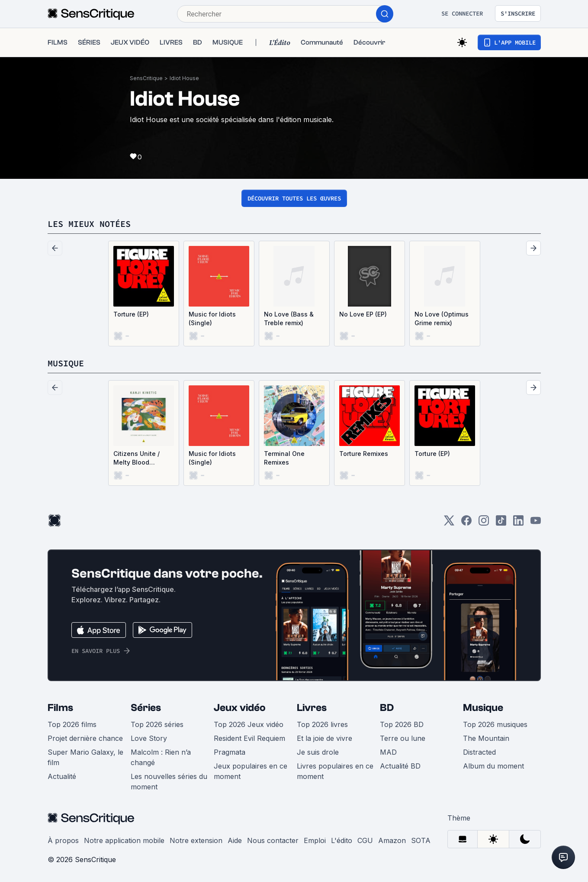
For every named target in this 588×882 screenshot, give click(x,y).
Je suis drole (318, 752)
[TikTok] (501, 523)
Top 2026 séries (157, 724)
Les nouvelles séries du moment (169, 782)
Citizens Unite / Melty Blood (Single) (137, 458)
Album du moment (493, 766)
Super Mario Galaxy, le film (85, 757)
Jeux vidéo (240, 708)
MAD (388, 752)
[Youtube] (536, 523)
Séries (146, 708)
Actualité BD (400, 766)
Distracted (479, 752)
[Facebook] (466, 523)
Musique (483, 708)
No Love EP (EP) (363, 314)
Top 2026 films (72, 724)
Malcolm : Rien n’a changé (161, 757)
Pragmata (230, 752)
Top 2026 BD (402, 724)
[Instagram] (484, 523)
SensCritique (146, 78)
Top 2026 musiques (495, 724)
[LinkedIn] (518, 523)
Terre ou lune (403, 738)
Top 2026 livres (322, 724)
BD (387, 708)
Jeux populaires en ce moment (251, 771)
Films (60, 708)
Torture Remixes (364, 454)
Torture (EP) (131, 314)
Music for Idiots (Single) (212, 318)
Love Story (149, 738)
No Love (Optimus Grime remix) (442, 318)
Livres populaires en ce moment (335, 771)
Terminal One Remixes (284, 458)
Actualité (62, 776)
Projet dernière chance (85, 738)
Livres (312, 708)
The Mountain (486, 738)
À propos (63, 840)
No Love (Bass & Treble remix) (289, 318)
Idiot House (184, 78)
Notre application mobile (124, 840)
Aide (235, 840)
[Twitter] (449, 523)
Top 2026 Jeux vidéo (249, 724)
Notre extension (196, 840)
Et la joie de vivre (325, 738)
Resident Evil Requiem (249, 738)
